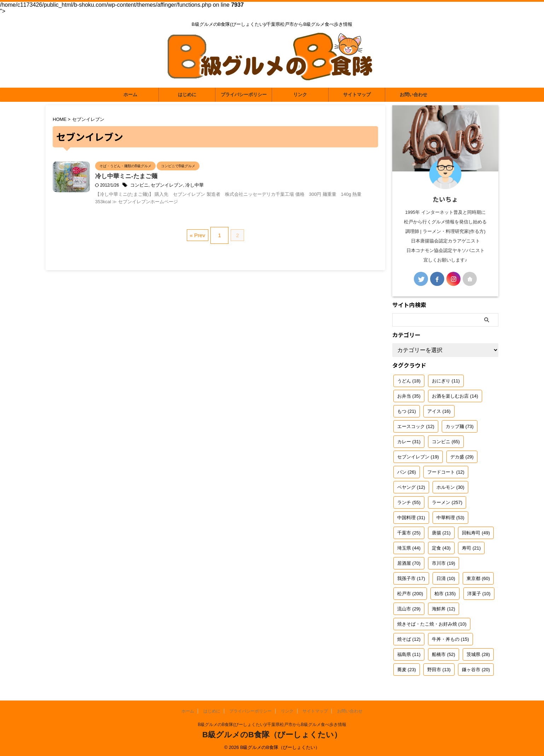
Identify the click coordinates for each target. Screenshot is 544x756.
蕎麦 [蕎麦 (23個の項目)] (407, 670)
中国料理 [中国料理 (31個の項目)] (411, 518)
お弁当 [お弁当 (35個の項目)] (409, 396)
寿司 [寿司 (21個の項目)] (471, 548)
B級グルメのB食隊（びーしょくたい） (272, 735)
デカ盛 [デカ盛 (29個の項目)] (462, 457)
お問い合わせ (413, 95)
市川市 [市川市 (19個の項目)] (444, 563)
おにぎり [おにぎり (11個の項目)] (446, 381)
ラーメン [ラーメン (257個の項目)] (447, 502)
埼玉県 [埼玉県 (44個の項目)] (409, 548)
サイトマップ (357, 95)
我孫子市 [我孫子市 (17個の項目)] (411, 578)
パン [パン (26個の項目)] (407, 472)
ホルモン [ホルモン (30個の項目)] (450, 487)
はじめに (187, 95)
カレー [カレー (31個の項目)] (409, 442)
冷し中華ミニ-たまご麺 (162, 177)
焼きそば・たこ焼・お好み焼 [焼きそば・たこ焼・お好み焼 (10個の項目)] (432, 624)
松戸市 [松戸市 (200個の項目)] (410, 594)
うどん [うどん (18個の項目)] (409, 381)
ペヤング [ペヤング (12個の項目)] (411, 487)
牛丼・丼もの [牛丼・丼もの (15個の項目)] (450, 639)
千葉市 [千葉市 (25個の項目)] (409, 533)
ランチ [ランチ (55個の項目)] (409, 502)
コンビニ (172, 186)
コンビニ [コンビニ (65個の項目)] (446, 442)
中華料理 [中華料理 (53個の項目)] (450, 518)
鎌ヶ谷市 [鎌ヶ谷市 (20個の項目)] (476, 670)
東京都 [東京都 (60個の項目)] (478, 578)
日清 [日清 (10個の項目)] (446, 578)
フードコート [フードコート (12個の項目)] (446, 472)
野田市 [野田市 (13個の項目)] (439, 670)
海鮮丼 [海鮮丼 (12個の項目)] (444, 609)
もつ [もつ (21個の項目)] (407, 411)
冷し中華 (224, 186)
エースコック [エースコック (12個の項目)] (416, 426)
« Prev (199, 247)
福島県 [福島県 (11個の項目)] (409, 654)
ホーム (130, 95)
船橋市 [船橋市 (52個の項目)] (444, 654)
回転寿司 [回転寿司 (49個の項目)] (476, 533)
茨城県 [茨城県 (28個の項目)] (478, 654)
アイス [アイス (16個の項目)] (439, 411)
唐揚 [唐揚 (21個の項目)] (441, 533)
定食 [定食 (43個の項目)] (441, 548)
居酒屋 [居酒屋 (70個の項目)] (409, 563)
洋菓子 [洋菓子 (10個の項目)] (479, 594)
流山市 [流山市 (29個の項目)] (409, 609)
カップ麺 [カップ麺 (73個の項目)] (460, 426)
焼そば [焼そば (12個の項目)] (409, 639)
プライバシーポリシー (244, 95)
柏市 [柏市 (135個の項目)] (445, 594)
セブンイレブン (198, 186)
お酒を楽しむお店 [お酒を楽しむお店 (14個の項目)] (455, 396)
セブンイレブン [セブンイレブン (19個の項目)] (418, 457)
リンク (300, 95)
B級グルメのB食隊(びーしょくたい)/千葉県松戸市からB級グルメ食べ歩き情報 (272, 725)
